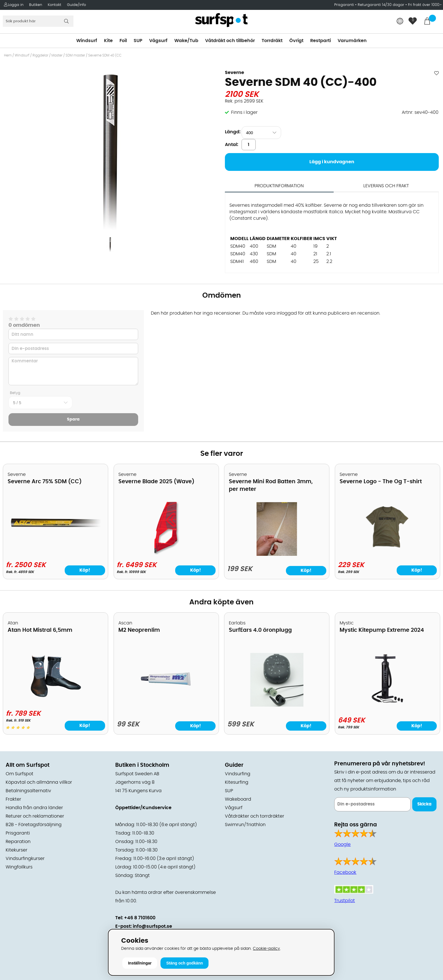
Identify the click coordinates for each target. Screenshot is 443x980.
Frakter (13, 799)
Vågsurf (158, 41)
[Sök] (38, 21)
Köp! (85, 570)
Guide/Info (76, 5)
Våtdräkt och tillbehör (230, 41)
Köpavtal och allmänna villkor (39, 782)
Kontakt (55, 5)
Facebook (345, 872)
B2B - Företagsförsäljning (34, 825)
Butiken (36, 5)
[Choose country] (400, 22)
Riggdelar (40, 55)
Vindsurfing (238, 774)
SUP (138, 41)
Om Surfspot (19, 774)
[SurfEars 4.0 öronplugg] (277, 705)
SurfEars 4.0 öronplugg (260, 630)
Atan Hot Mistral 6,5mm (40, 630)
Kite (108, 41)
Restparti (321, 41)
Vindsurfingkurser (25, 859)
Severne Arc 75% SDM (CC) (45, 482)
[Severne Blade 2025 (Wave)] (166, 553)
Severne (234, 73)
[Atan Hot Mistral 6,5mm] (56, 702)
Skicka (424, 804)
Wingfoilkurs (19, 867)
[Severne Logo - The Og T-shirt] (387, 553)
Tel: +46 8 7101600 (135, 918)
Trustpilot (345, 901)
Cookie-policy (266, 949)
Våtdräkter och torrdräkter (255, 816)
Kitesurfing (237, 782)
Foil (123, 41)
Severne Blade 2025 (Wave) (156, 482)
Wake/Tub (186, 41)
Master (57, 55)
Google (342, 844)
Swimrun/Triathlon (245, 825)
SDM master (75, 55)
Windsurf (87, 41)
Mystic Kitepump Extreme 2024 (382, 630)
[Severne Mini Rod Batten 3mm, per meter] (277, 554)
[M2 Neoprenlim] (166, 705)
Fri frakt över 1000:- (425, 5)
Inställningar (140, 963)
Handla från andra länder (34, 808)
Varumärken (352, 41)
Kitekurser (17, 850)
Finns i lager (244, 112)
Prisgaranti (345, 5)
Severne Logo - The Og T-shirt (381, 482)
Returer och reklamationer (35, 816)
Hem (8, 55)
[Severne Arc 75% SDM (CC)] (56, 532)
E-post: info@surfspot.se (144, 926)
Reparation (18, 842)
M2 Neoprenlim (139, 630)
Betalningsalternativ (28, 791)
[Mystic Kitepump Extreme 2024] (387, 704)
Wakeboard (238, 799)
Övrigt (296, 41)
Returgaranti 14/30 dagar (381, 5)
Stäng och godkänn (184, 963)
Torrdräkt (272, 41)
